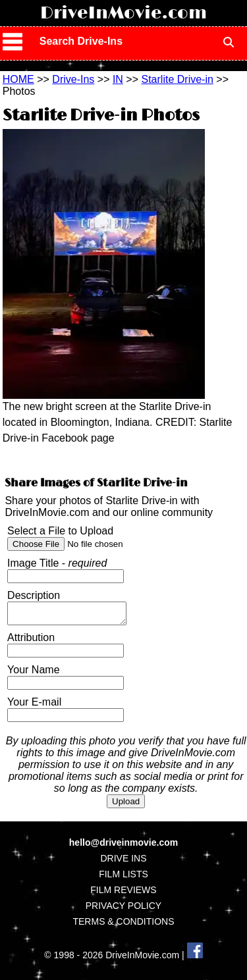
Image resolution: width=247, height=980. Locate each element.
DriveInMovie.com (123, 13)
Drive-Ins (73, 79)
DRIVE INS (123, 862)
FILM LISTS (123, 878)
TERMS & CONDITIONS (123, 925)
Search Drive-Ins (81, 41)
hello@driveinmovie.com (123, 846)
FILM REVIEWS (123, 894)
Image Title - (57, 563)
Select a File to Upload (60, 531)
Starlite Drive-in (178, 79)
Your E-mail (34, 706)
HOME (18, 79)
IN (118, 79)
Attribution (31, 641)
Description (34, 595)
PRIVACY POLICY (123, 910)
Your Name (33, 674)
